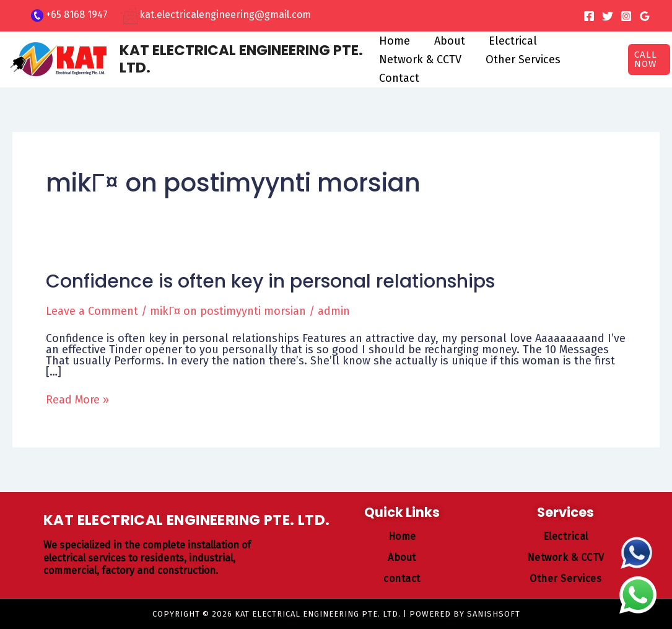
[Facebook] (589, 16)
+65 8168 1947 (77, 15)
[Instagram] (626, 16)
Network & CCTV (420, 59)
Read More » (77, 400)
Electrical (510, 41)
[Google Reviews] (645, 16)
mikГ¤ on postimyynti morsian (228, 311)
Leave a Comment (92, 311)
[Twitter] (608, 16)
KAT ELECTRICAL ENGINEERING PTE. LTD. (241, 59)
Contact (399, 78)
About (448, 41)
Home (395, 41)
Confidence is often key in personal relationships (270, 281)
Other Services (521, 59)
